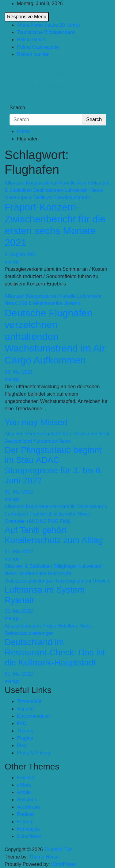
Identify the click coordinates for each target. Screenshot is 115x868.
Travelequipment (72, 197)
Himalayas (28, 829)
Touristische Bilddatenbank (46, 32)
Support (25, 709)
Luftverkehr (77, 190)
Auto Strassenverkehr (86, 434)
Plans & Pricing (34, 753)
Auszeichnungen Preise (30, 626)
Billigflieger (65, 566)
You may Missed (36, 422)
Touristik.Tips (38, 73)
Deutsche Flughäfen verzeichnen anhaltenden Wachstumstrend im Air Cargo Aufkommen (55, 337)
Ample (24, 792)
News (97, 190)
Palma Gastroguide (38, 47)
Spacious (27, 800)
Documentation (33, 716)
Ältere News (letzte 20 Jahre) (48, 25)
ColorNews (29, 836)
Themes (26, 731)
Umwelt (72, 303)
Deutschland (18, 441)
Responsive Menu (27, 17)
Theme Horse (44, 857)
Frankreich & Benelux (53, 514)
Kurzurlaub (45, 441)
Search (17, 108)
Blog (22, 745)
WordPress (63, 864)
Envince (26, 778)
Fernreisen (16, 514)
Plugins (25, 738)
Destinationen (48, 190)
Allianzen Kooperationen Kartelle (40, 183)
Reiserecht (59, 574)
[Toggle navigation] (13, 102)
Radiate (25, 814)
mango (12, 262)
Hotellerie (68, 626)
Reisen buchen (33, 54)
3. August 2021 (21, 254)
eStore (24, 785)
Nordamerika (32, 574)
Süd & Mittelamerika (40, 303)
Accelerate (29, 807)
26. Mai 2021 (19, 372)
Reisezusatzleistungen (29, 581)
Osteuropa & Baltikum (29, 197)
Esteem (25, 822)
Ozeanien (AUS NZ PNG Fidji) (38, 521)
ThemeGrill (29, 701)
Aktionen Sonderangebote (33, 434)
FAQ (22, 723)
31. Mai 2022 (19, 492)
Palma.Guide (31, 40)
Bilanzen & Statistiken (28, 566)
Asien (83, 183)
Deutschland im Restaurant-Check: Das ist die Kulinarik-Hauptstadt (55, 652)
